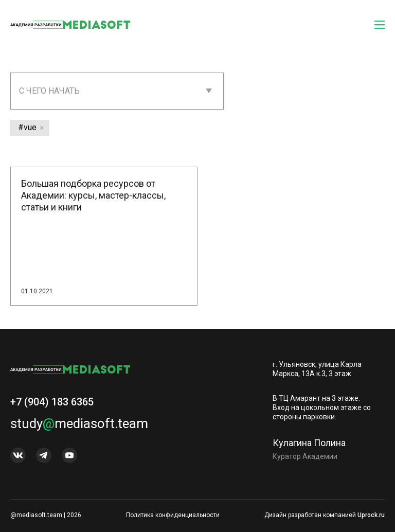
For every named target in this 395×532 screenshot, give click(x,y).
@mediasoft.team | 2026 (46, 515)
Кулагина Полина (309, 446)
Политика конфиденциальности (173, 515)
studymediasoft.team (79, 428)
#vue (27, 127)
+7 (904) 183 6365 (52, 406)
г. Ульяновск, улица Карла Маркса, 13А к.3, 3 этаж (317, 369)
